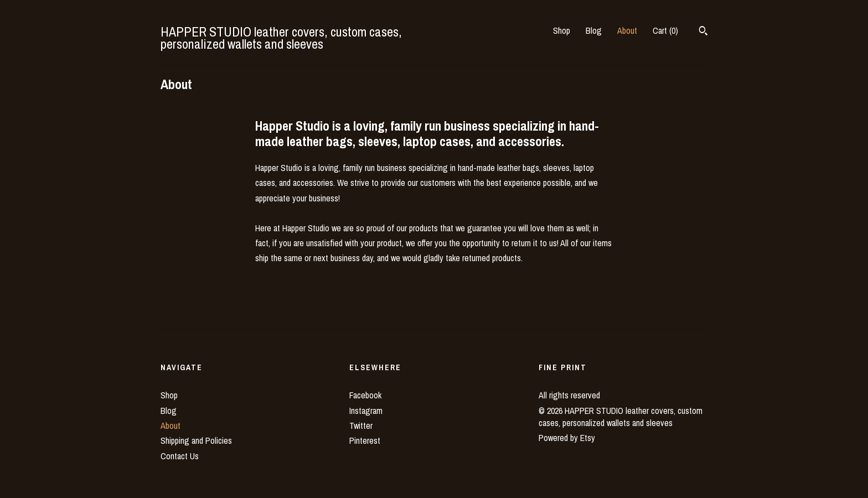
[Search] (703, 32)
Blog (594, 30)
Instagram (366, 411)
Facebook (365, 395)
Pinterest (365, 440)
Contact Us (180, 456)
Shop (562, 30)
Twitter (361, 426)
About (627, 30)
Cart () (665, 30)
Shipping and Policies (196, 440)
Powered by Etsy (567, 438)
